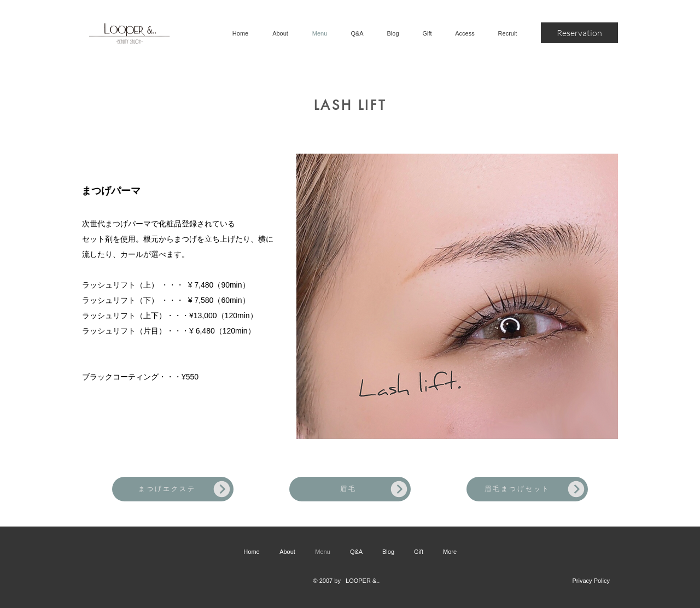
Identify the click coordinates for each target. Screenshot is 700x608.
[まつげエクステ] (173, 489)
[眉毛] (350, 489)
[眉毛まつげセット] (527, 489)
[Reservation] (579, 33)
